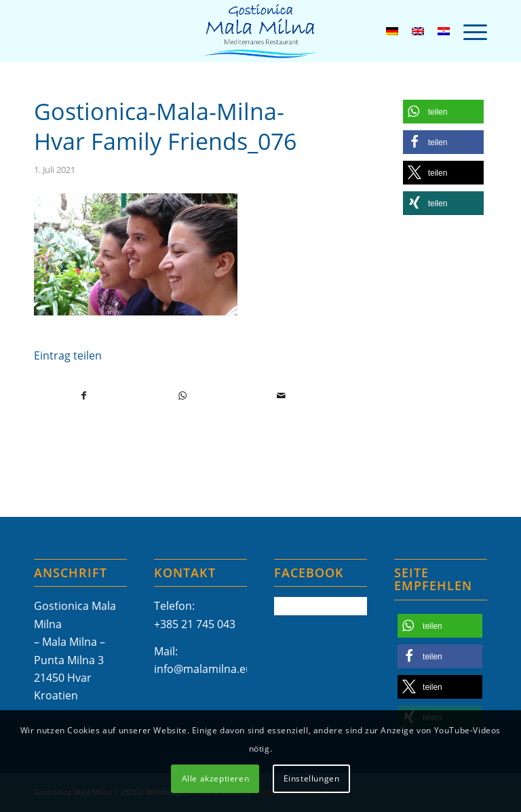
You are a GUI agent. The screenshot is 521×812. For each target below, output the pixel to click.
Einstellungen (312, 778)
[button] (443, 112)
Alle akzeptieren (216, 778)
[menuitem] (468, 31)
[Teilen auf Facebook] (84, 395)
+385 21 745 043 (195, 624)
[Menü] (468, 31)
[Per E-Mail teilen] (281, 395)
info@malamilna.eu (203, 669)
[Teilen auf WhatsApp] (182, 395)
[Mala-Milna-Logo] (260, 31)
